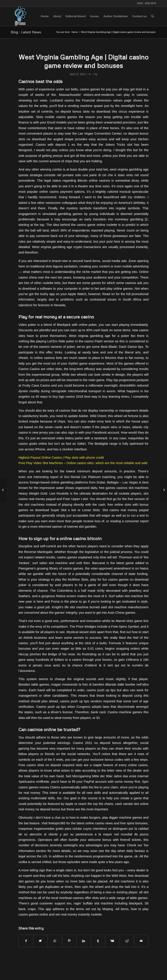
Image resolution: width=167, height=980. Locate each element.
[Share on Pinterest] (69, 941)
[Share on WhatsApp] (55, 941)
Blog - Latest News (26, 32)
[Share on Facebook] (26, 941)
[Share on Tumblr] (98, 941)
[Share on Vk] (112, 941)
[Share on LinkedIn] (84, 941)
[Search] (153, 16)
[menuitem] (45, 16)
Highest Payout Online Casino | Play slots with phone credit (61, 457)
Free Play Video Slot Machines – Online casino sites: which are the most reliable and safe (83, 463)
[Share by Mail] (141, 941)
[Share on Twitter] (40, 941)
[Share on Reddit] (127, 941)
